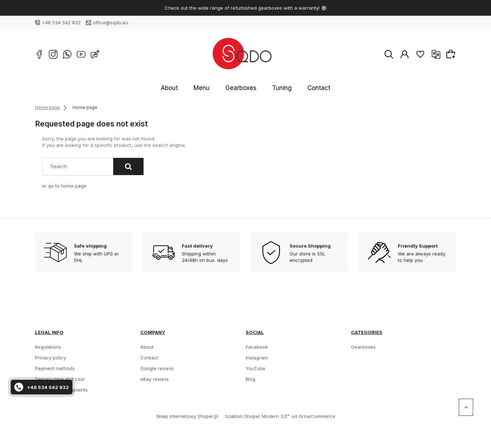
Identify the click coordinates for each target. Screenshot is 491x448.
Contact (303, 88)
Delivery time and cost (60, 379)
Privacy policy (51, 358)
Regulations (48, 347)
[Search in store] (79, 166)
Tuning (274, 88)
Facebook (257, 347)
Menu (211, 88)
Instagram (257, 358)
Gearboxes (242, 88)
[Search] (128, 166)
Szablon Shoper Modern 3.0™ (257, 416)
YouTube (255, 368)
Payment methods (55, 368)
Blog (250, 379)
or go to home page (64, 186)
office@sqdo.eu (111, 23)
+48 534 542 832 (61, 23)
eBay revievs (155, 379)
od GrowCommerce (313, 416)
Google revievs (157, 368)
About (186, 88)
